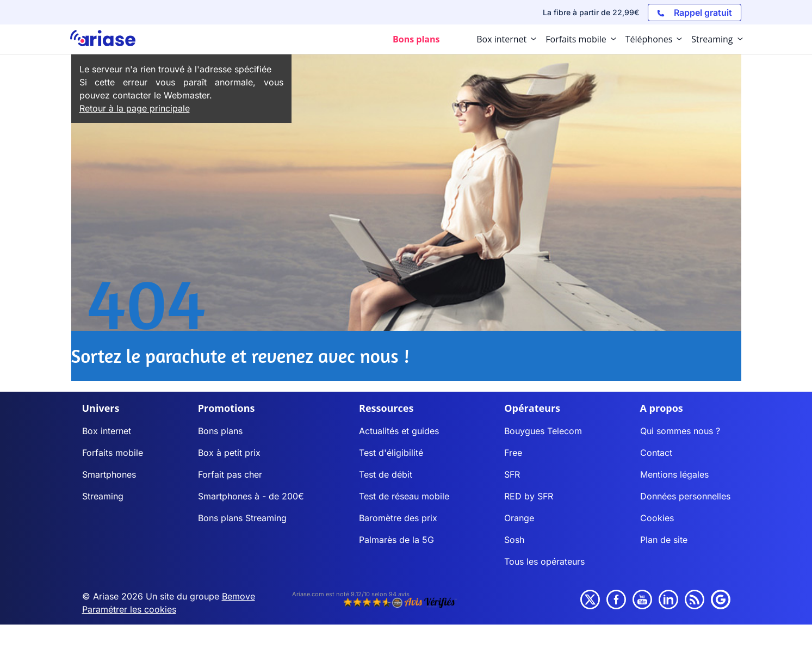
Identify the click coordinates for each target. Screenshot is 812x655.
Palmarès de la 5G (396, 540)
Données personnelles (685, 496)
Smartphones (109, 474)
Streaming (103, 496)
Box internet (107, 431)
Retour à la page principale (135, 108)
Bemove (238, 596)
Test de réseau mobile (404, 496)
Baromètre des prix (398, 518)
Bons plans (220, 431)
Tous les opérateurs (544, 561)
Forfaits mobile (113, 453)
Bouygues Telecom (543, 431)
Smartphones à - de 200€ (251, 496)
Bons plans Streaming (242, 518)
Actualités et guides (399, 431)
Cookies (657, 518)
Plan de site (664, 540)
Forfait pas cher (230, 474)
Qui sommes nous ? (680, 431)
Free (513, 453)
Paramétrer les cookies (129, 609)
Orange (519, 518)
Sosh (514, 540)
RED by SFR (529, 496)
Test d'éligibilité (391, 453)
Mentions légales (674, 474)
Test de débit (386, 474)
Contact (656, 453)
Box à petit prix (229, 453)
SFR (512, 474)
